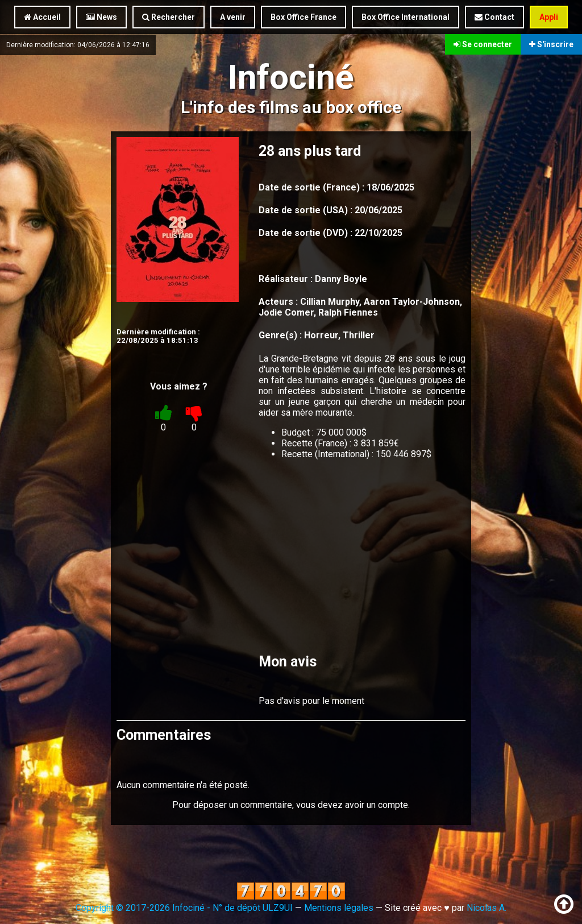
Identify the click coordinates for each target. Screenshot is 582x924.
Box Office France (304, 17)
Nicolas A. (487, 908)
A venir (233, 17)
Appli (549, 17)
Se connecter (483, 44)
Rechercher (169, 17)
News (101, 17)
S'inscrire (551, 44)
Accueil (42, 17)
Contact (494, 17)
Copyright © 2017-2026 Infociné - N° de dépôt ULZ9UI (184, 908)
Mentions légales (339, 908)
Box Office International (406, 17)
